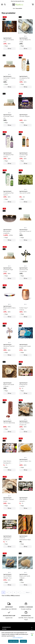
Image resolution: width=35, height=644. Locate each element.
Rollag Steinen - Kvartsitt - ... (24, 385)
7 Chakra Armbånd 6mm (9, 41)
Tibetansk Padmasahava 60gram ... (26, 539)
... (22, 592)
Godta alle (23, 641)
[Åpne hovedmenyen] (2, 4)
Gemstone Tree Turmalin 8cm (24, 270)
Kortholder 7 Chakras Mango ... (9, 79)
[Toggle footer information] (32, 627)
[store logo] (17, 4)
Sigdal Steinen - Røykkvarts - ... (8, 539)
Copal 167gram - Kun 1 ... (25, 462)
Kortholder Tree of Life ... (8, 117)
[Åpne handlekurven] (33, 4)
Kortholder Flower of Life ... (25, 232)
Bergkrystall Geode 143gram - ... (25, 577)
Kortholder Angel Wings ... (8, 270)
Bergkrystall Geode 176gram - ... (9, 385)
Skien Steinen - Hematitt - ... (23, 500)
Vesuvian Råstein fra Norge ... (25, 41)
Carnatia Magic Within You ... (24, 156)
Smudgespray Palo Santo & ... (25, 79)
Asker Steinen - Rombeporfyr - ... (8, 462)
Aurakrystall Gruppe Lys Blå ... (25, 347)
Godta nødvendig (13, 641)
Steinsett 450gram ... (25, 116)
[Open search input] (5, 4)
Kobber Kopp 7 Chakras (24, 309)
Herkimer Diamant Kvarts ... (9, 500)
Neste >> (28, 592)
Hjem (14, 8)
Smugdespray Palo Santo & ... (8, 194)
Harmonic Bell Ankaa (9, 423)
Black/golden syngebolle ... (7, 232)
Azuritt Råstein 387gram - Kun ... (8, 577)
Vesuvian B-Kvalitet (25, 193)
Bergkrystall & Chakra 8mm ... (9, 309)
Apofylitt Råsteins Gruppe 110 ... (24, 424)
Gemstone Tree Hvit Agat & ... (9, 347)
